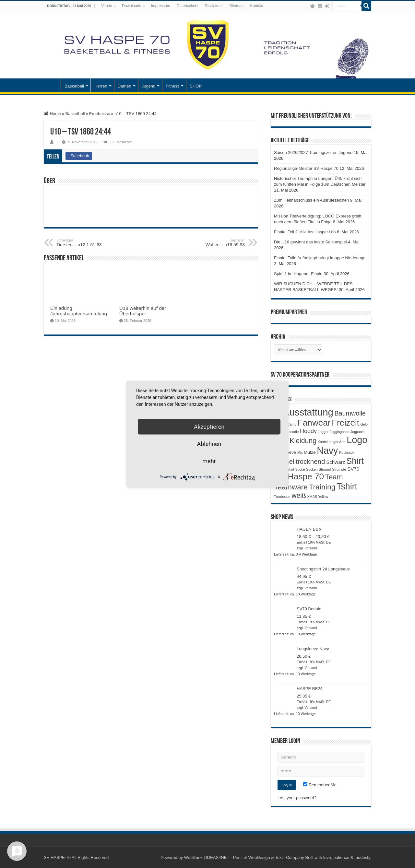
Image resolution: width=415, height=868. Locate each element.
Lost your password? (297, 798)
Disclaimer (214, 6)
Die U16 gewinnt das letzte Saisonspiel (310, 242)
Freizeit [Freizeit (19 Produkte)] (345, 423)
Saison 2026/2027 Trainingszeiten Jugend (313, 152)
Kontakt (257, 6)
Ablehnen (209, 444)
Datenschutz (188, 6)
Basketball (74, 86)
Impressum (160, 6)
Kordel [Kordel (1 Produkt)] (323, 442)
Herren (101, 86)
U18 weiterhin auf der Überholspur (143, 311)
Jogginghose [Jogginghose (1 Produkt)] (339, 432)
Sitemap (236, 6)
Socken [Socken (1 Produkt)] (312, 469)
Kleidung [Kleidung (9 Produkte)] (303, 441)
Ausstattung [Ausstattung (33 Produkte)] (308, 412)
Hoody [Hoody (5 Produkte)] (308, 431)
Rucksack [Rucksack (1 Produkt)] (347, 452)
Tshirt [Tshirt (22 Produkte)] (347, 487)
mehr (209, 461)
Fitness (172, 86)
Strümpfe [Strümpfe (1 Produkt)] (339, 469)
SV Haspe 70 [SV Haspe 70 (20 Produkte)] (299, 476)
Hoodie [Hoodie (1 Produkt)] (293, 432)
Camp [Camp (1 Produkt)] (292, 424)
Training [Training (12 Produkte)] (322, 487)
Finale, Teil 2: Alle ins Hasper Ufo (305, 232)
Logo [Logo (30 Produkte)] (357, 440)
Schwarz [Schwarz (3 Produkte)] (336, 462)
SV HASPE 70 (57, 857)
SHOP (196, 86)
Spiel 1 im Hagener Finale (298, 274)
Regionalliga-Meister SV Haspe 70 (306, 168)
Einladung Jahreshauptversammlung (79, 311)
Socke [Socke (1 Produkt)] (300, 469)
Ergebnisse (100, 114)
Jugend (149, 86)
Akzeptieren (209, 427)
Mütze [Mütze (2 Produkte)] (310, 452)
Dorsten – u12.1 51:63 (90, 243)
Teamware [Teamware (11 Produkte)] (291, 487)
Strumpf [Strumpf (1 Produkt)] (325, 469)
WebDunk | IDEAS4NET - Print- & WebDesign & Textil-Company (244, 857)
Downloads (131, 6)
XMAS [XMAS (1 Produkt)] (312, 497)
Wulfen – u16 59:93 (212, 243)
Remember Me (320, 785)
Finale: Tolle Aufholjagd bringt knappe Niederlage (320, 258)
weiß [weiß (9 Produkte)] (299, 496)
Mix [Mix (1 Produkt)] (300, 452)
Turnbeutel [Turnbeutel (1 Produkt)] (282, 497)
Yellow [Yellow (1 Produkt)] (323, 497)
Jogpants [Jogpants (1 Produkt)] (357, 432)
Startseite (52, 85)
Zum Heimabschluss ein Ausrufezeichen (311, 200)
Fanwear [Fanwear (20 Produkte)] (314, 423)
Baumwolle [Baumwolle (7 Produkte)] (350, 413)
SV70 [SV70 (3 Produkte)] (353, 469)
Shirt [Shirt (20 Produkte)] (355, 461)
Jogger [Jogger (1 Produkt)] (323, 432)
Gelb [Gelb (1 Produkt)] (364, 424)
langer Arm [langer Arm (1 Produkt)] (337, 442)
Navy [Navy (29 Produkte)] (327, 451)
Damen (124, 86)
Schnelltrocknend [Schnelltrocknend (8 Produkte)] (299, 461)
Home (52, 114)
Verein (107, 6)
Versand (311, 548)
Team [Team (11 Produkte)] (334, 477)
